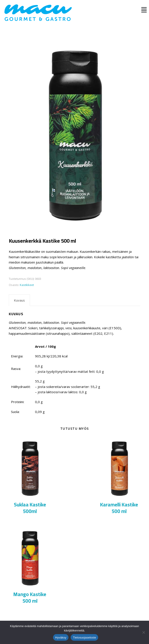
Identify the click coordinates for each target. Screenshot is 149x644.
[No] (143, 632)
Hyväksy (61, 638)
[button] (144, 10)
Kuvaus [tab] (19, 300)
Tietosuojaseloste (84, 638)
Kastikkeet (27, 285)
